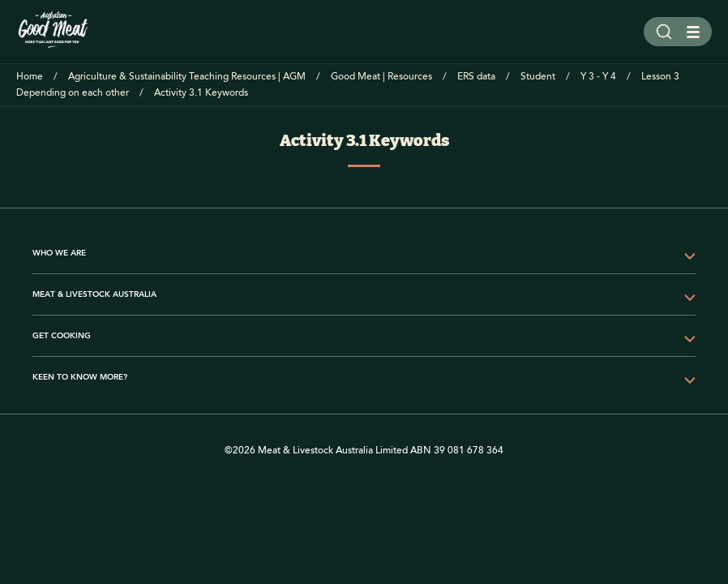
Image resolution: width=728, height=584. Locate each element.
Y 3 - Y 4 (598, 77)
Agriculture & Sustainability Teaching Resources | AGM (187, 77)
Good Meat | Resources (381, 77)
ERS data (476, 77)
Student (538, 77)
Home (30, 77)
